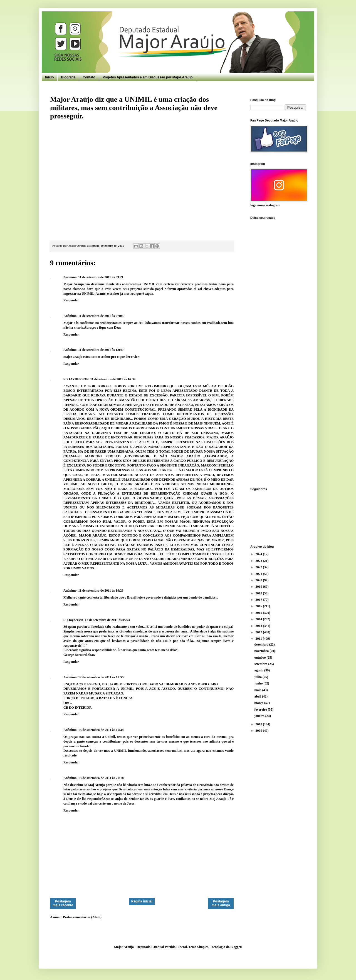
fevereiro (261, 709)
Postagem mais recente (63, 903)
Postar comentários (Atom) (82, 917)
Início (49, 77)
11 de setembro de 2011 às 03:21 (101, 277)
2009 (259, 731)
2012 (259, 632)
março (259, 703)
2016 (259, 606)
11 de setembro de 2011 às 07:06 (101, 316)
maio (258, 690)
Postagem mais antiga (221, 903)
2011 (259, 639)
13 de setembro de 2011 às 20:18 (101, 778)
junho (259, 683)
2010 (259, 724)
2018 (259, 593)
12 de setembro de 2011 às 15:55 (101, 677)
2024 (259, 554)
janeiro (260, 716)
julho (258, 677)
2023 (259, 561)
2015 (259, 613)
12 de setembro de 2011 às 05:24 (107, 620)
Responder (71, 300)
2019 (259, 587)
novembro (262, 651)
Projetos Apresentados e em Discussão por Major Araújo (148, 77)
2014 (259, 619)
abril (258, 696)
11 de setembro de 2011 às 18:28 (101, 591)
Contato (89, 77)
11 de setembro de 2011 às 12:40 (101, 350)
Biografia (68, 77)
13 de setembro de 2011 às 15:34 (101, 730)
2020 (259, 580)
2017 (259, 600)
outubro (260, 658)
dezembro (262, 644)
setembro (261, 664)
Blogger (236, 947)
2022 (259, 567)
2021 (259, 574)
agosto (259, 670)
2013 (259, 626)
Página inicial (142, 901)
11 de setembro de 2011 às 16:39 (113, 379)
